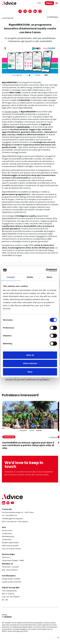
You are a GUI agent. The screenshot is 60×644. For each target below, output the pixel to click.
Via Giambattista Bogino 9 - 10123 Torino (18, 512)
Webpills (8, 617)
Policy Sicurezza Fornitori (11, 549)
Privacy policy (9, 15)
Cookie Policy (7, 534)
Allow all (30, 355)
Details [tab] (30, 277)
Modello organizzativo (11, 543)
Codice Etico (7, 540)
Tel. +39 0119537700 (10, 515)
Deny (30, 372)
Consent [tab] (11, 277)
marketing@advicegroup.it (12, 519)
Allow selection (30, 363)
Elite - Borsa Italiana (10, 570)
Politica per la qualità (10, 546)
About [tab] (49, 277)
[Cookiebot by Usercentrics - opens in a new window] (46, 270)
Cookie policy (9, 19)
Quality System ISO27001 (11, 582)
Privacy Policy (7, 530)
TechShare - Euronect (10, 567)
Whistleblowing (8, 536)
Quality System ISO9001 (11, 579)
